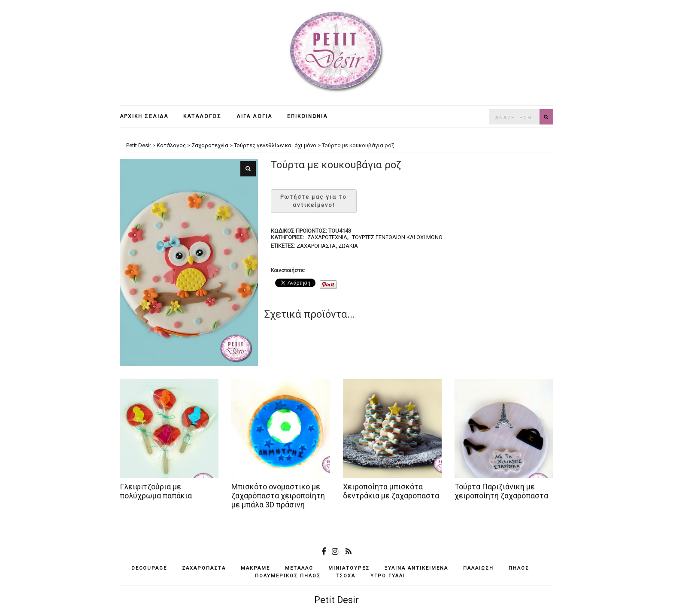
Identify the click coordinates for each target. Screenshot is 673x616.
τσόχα (346, 576)
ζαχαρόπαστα (316, 246)
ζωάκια (348, 246)
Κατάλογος (202, 116)
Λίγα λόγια (254, 116)
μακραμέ (255, 568)
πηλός (519, 568)
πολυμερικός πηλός (288, 576)
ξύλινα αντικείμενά (416, 568)
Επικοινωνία (307, 116)
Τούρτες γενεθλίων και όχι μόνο (397, 237)
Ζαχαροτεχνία (327, 237)
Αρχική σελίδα (144, 116)
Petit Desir (336, 600)
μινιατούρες (349, 568)
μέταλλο (299, 568)
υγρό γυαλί (388, 576)
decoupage (149, 568)
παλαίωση (478, 568)
